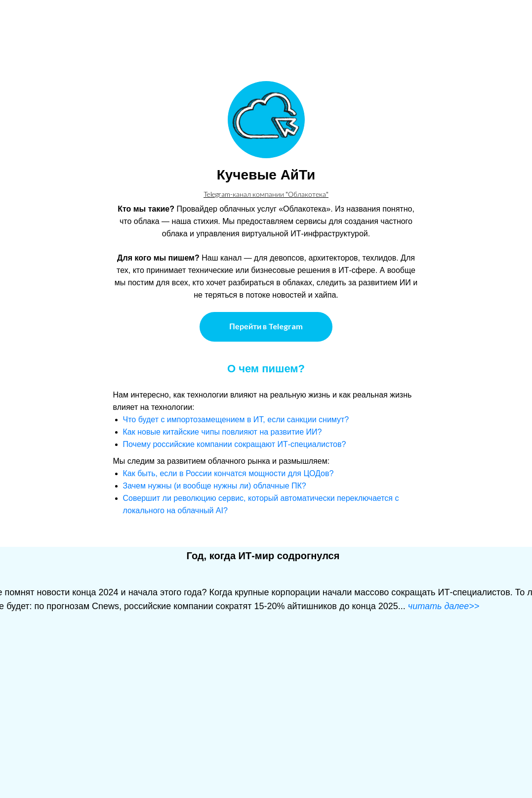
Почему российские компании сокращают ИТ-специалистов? (235, 444)
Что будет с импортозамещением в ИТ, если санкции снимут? (236, 420)
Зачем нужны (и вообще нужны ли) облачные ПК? (215, 486)
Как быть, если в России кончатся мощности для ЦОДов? (228, 473)
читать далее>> (444, 606)
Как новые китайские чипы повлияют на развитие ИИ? (223, 432)
